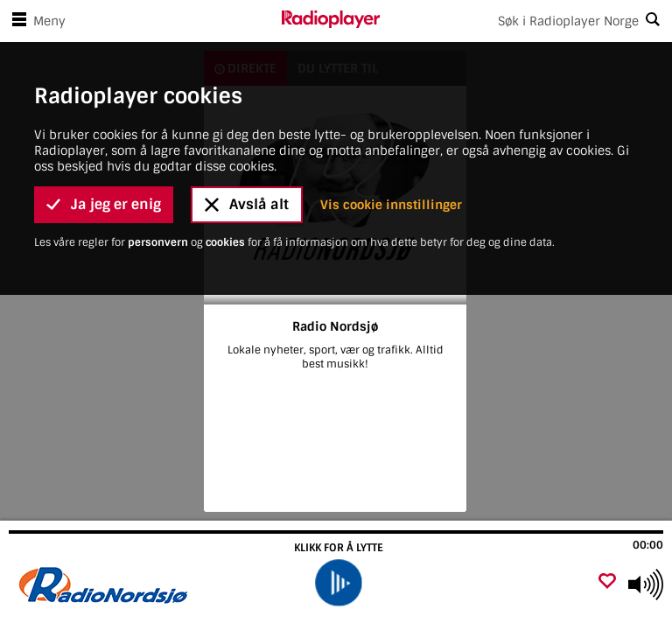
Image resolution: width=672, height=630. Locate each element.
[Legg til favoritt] (607, 582)
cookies (227, 181)
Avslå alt (247, 143)
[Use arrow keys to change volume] (646, 584)
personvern (159, 181)
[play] (338, 583)
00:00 (648, 545)
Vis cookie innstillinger (391, 143)
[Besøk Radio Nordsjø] (107, 584)
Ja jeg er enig (104, 143)
